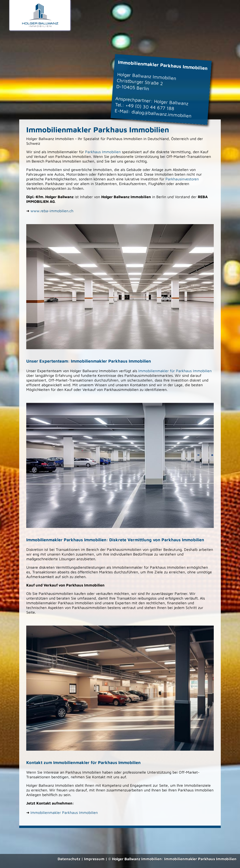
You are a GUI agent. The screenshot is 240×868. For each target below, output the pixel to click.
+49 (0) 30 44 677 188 (150, 107)
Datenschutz (69, 859)
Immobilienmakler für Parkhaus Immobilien (175, 371)
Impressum (94, 859)
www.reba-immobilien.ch (52, 211)
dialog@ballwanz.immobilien (161, 114)
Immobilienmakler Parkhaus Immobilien (64, 812)
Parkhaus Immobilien (103, 152)
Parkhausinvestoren (182, 179)
